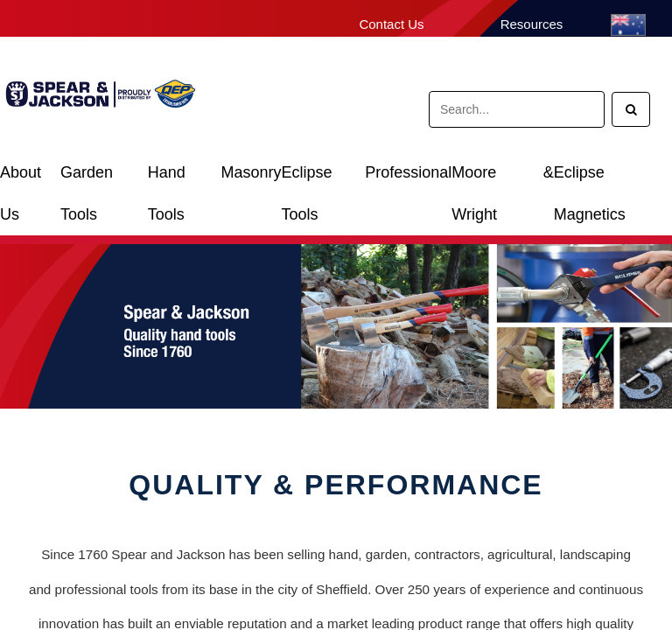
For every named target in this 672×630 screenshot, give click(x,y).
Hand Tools (167, 179)
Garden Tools (87, 179)
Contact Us (391, 24)
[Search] (631, 109)
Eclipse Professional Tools (366, 179)
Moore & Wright (502, 179)
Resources (532, 24)
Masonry (251, 172)
